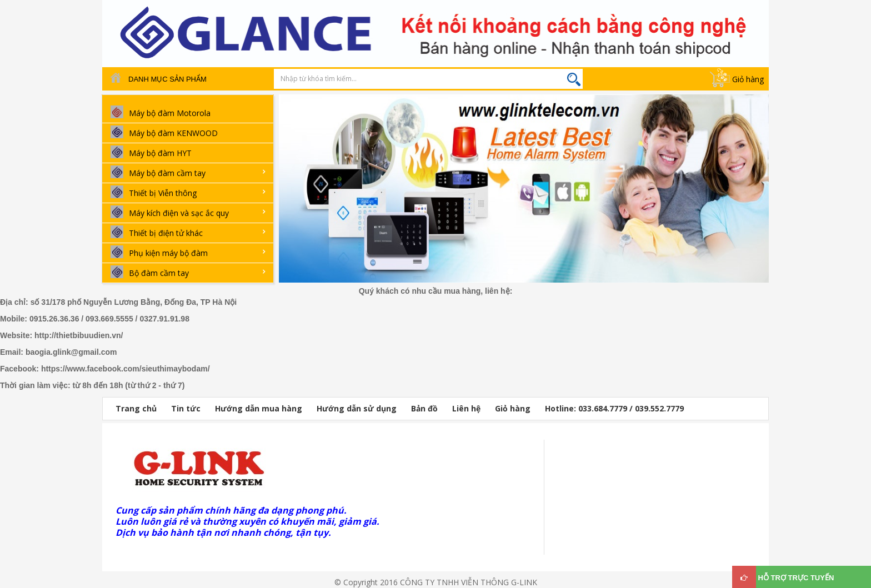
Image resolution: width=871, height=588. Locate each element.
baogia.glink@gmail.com (71, 352)
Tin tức (186, 408)
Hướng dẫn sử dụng (357, 408)
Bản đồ (424, 408)
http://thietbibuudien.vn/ (79, 335)
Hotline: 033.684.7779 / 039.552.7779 (614, 408)
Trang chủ (136, 408)
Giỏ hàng (748, 79)
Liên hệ (466, 408)
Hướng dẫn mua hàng (259, 408)
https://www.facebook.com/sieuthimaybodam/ (126, 369)
